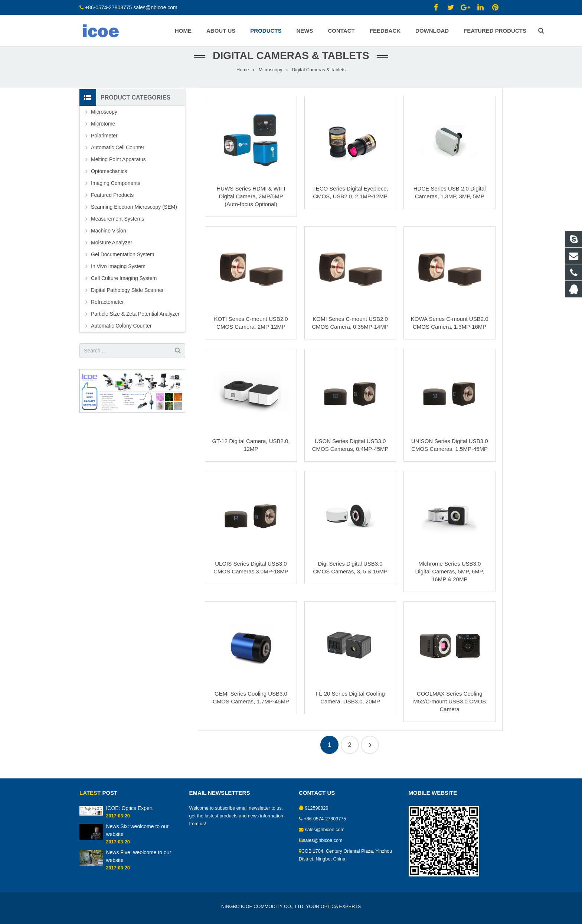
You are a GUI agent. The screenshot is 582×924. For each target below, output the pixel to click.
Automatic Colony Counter (121, 336)
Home (243, 80)
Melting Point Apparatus (118, 170)
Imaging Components (116, 193)
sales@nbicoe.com (156, 7)
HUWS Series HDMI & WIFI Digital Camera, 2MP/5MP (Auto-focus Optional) (251, 207)
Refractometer (107, 312)
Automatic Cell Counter (118, 158)
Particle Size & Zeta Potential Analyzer (135, 324)
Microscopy (271, 80)
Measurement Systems (117, 229)
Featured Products (112, 205)
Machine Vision (109, 241)
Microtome (103, 134)
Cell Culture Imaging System (124, 289)
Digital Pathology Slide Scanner (127, 300)
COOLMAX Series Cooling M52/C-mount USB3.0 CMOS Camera (449, 712)
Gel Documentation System (122, 265)
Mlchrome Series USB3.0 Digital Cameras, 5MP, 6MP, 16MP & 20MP (450, 581)
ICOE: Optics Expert (129, 808)
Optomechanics (109, 182)
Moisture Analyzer (112, 253)
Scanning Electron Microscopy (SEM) (134, 217)
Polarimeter (104, 146)
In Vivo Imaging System (118, 277)
